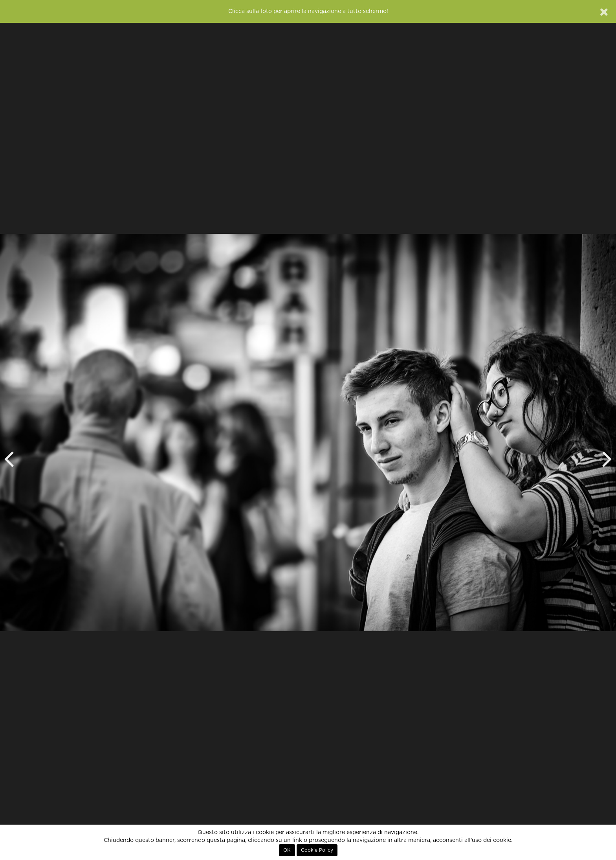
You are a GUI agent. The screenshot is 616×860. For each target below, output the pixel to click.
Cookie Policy (317, 850)
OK (287, 850)
